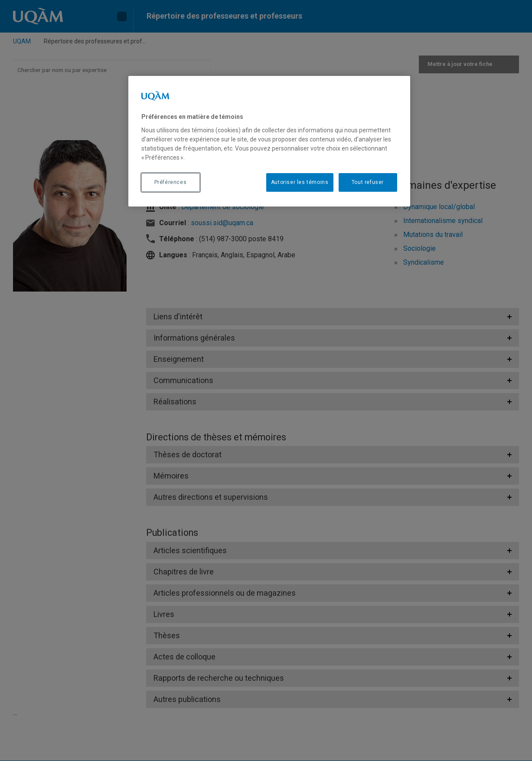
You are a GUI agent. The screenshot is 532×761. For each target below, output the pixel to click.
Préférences (171, 182)
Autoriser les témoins (300, 182)
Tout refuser (368, 182)
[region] (269, 141)
